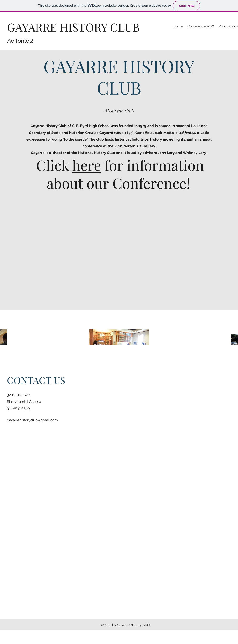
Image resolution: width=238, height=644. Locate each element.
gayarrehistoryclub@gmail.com (32, 420)
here (87, 165)
